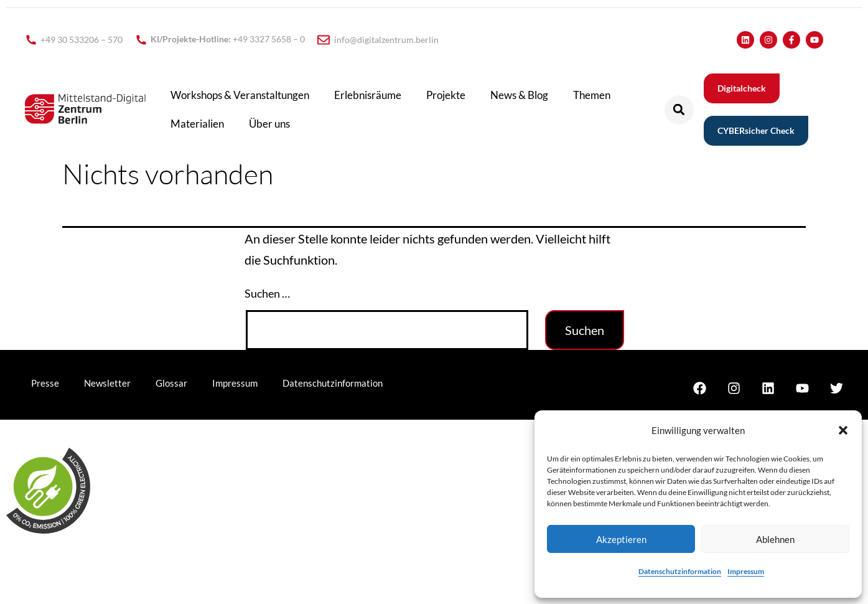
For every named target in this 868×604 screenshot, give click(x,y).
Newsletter (107, 383)
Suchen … (267, 293)
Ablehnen (775, 539)
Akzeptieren (621, 539)
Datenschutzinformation (680, 571)
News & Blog (519, 95)
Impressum (746, 571)
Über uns (269, 124)
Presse (45, 383)
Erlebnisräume (368, 95)
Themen (592, 95)
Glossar (171, 383)
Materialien (197, 124)
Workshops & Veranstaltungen (240, 95)
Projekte (446, 95)
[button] (843, 430)
